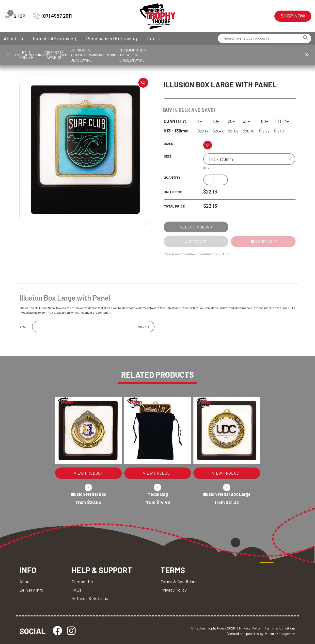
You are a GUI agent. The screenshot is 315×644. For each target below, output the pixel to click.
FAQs (76, 590)
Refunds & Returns (90, 598)
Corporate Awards (154, 55)
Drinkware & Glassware (248, 55)
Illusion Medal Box (88, 494)
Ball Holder (60, 55)
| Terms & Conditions (279, 628)
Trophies (28, 55)
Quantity (172, 177)
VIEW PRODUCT (88, 473)
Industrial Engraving (55, 38)
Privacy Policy (173, 590)
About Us (13, 38)
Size (168, 156)
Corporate (122, 55)
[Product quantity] (216, 180)
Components (91, 55)
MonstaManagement (280, 634)
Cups (185, 55)
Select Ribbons (196, 227)
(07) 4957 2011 (53, 16)
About (25, 581)
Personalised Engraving (112, 38)
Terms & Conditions (179, 581)
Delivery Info (31, 590)
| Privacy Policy (249, 628)
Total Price (174, 206)
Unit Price (173, 192)
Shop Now (293, 16)
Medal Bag (158, 494)
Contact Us (82, 581)
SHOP (15, 16)
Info (151, 38)
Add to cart (196, 241)
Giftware (279, 55)
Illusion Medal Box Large (227, 494)
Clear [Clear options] (206, 168)
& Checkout (263, 241)
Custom (216, 55)
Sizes (168, 144)
